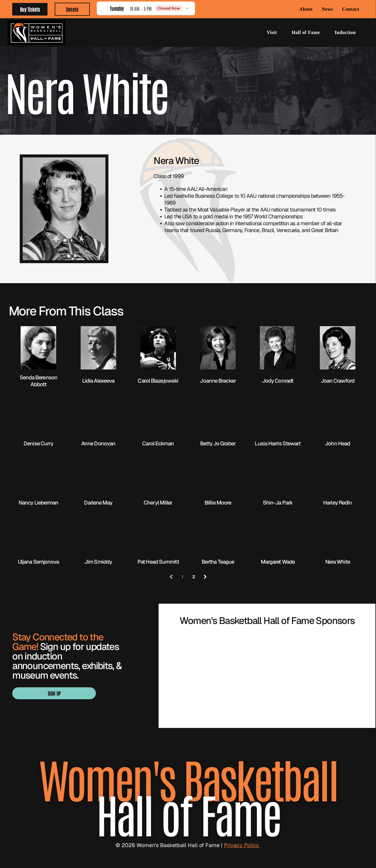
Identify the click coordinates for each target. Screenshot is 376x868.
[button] (146, 8)
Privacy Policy (242, 845)
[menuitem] (306, 9)
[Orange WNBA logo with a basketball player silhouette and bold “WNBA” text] (267, 655)
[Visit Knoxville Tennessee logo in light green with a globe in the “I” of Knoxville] (267, 691)
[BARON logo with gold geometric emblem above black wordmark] (334, 655)
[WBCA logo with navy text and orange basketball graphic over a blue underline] (200, 655)
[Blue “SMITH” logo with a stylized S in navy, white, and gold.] (200, 691)
